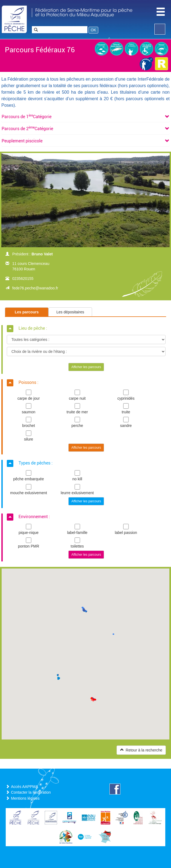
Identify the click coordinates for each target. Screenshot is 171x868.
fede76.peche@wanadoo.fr (35, 288)
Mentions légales (25, 798)
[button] (27, 117)
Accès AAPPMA (25, 786)
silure (29, 436)
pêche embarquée (29, 476)
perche (77, 422)
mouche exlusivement (29, 490)
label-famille (77, 529)
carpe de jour (29, 395)
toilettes (77, 543)
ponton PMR (29, 543)
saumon (29, 409)
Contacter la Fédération (31, 792)
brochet (29, 422)
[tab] (85, 117)
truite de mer (77, 409)
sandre (126, 422)
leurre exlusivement (77, 490)
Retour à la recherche (141, 750)
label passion (126, 529)
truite (126, 409)
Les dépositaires (70, 312)
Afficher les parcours (86, 367)
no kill (77, 476)
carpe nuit (77, 395)
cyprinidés (126, 395)
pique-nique (29, 529)
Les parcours (27, 312)
